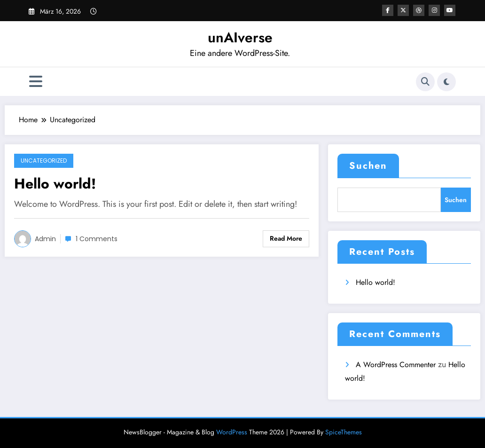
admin (45, 239)
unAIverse (240, 37)
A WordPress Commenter (396, 365)
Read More (286, 238)
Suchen (368, 166)
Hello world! (55, 184)
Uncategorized (44, 161)
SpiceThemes (344, 432)
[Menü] (36, 82)
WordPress (232, 432)
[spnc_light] (446, 82)
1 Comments (97, 239)
